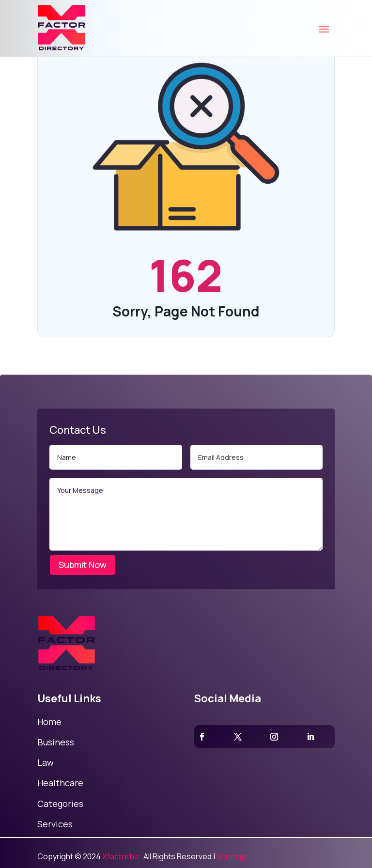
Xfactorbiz (121, 856)
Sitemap (231, 856)
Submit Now (83, 565)
